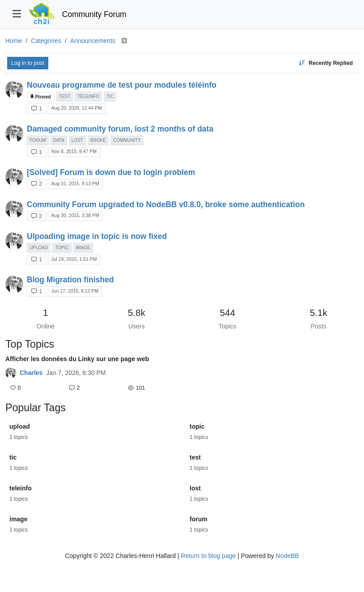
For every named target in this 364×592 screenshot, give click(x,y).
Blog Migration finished (70, 280)
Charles (31, 373)
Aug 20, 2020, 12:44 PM (76, 108)
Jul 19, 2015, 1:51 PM (74, 259)
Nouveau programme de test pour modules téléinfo (122, 85)
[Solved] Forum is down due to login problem (111, 172)
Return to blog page (208, 556)
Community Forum (94, 14)
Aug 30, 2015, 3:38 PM (75, 215)
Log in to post (28, 63)
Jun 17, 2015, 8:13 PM (75, 291)
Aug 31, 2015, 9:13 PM (75, 183)
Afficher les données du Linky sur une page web (77, 359)
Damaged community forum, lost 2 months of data (120, 129)
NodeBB (288, 556)
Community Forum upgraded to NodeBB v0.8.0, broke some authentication (166, 204)
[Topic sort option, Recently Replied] (326, 63)
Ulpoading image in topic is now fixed (97, 236)
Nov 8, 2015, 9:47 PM (74, 151)
